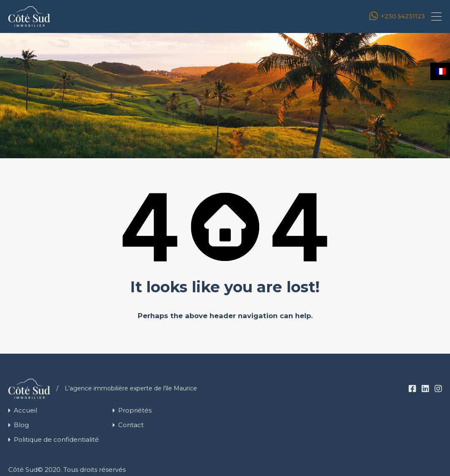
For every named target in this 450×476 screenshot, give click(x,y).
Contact (131, 425)
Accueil (25, 410)
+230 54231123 (403, 16)
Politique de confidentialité (56, 439)
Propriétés (135, 410)
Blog (21, 425)
